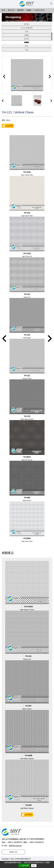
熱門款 (27, 24)
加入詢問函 (9, 126)
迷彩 (27, 46)
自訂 (34, 866)
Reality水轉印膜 (27, 28)
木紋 (27, 31)
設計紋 (27, 39)
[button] (4, 77)
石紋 (27, 50)
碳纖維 (27, 42)
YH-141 (28, 656)
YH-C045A (28, 607)
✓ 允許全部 (24, 865)
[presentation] (3, 101)
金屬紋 (27, 35)
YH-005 (28, 805)
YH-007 (28, 706)
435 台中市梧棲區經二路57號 (14, 839)
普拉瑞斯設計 (36, 859)
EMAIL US (13, 852)
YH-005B (28, 756)
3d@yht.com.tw (15, 846)
